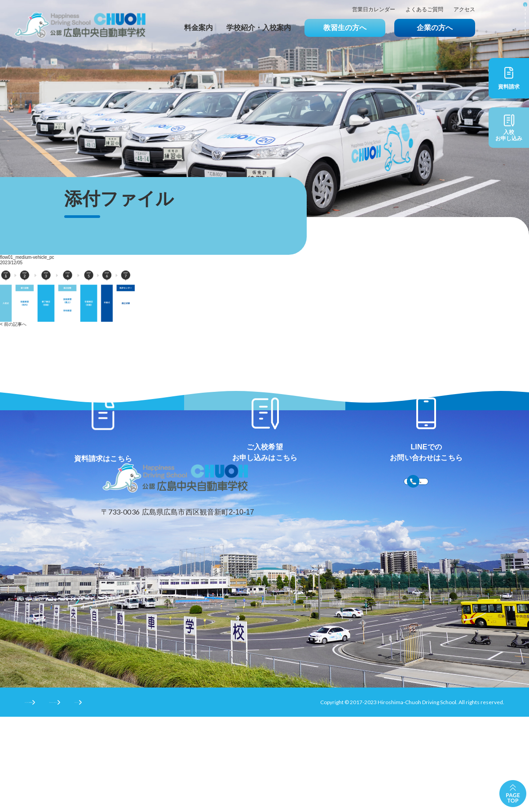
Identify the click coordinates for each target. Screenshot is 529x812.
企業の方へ (435, 28)
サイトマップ (191, 796)
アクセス (464, 10)
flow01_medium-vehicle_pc (27, 257)
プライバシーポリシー (124, 796)
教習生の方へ (345, 28)
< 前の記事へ (13, 324)
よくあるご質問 (424, 10)
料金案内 (198, 28)
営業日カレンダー (374, 10)
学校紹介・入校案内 (259, 28)
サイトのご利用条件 (49, 796)
